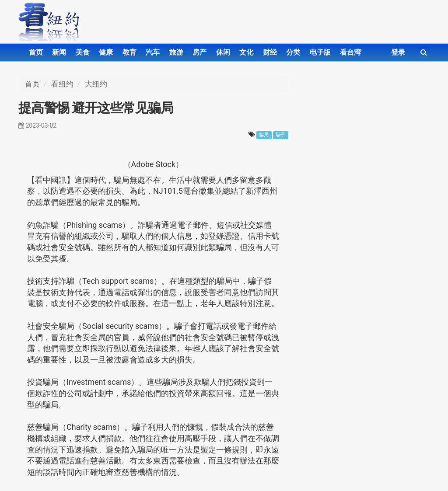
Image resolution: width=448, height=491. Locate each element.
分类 (293, 52)
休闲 (223, 52)
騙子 (280, 135)
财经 (270, 52)
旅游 (176, 52)
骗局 (264, 135)
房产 (199, 52)
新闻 (59, 52)
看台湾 (350, 52)
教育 (129, 52)
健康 (106, 52)
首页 (36, 52)
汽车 (153, 52)
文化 (246, 52)
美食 (83, 52)
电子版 (320, 52)
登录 (398, 52)
